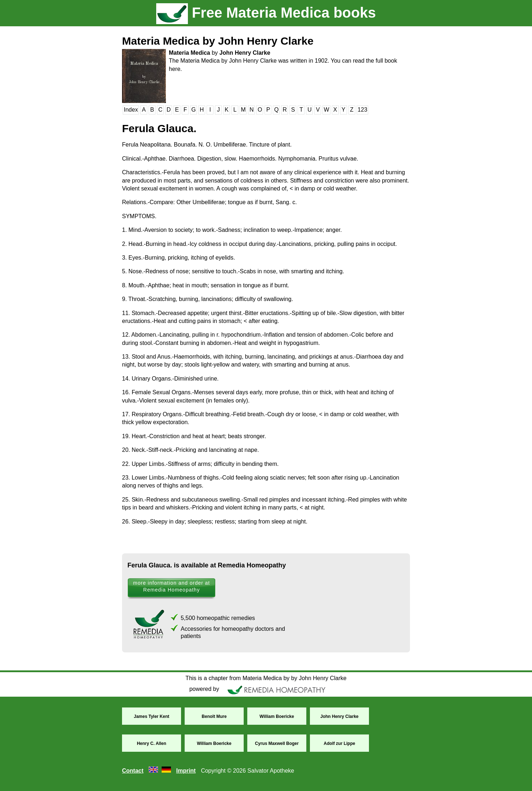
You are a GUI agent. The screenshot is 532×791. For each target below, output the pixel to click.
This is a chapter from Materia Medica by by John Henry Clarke (266, 678)
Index (131, 110)
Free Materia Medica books (266, 13)
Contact (133, 771)
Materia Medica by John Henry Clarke (218, 41)
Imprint (186, 771)
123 (363, 110)
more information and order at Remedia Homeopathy (172, 586)
